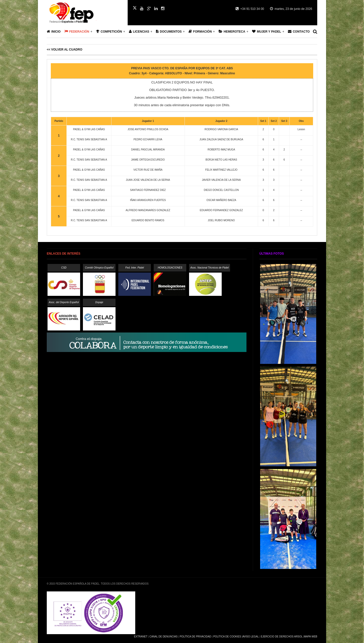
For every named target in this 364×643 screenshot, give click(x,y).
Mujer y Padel (267, 31)
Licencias (139, 31)
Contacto (299, 31)
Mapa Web (311, 637)
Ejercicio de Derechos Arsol (282, 637)
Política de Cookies (227, 637)
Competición (109, 31)
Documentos (169, 31)
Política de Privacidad (196, 637)
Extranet (141, 637)
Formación (200, 31)
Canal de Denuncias (163, 637)
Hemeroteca (232, 31)
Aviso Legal (251, 637)
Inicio (54, 31)
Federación (77, 31)
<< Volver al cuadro (64, 50)
